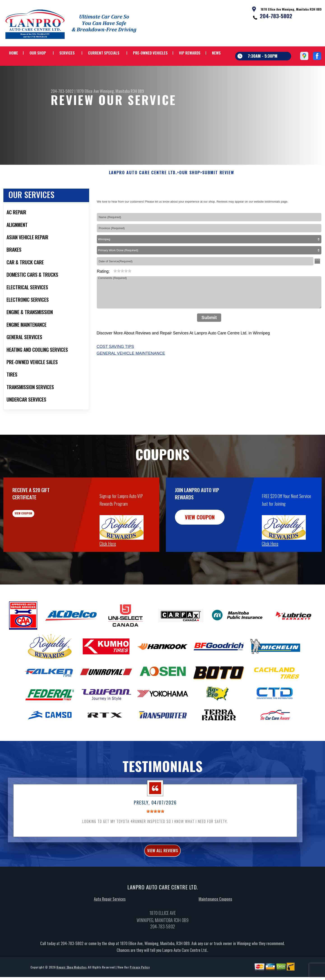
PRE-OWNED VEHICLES (150, 53)
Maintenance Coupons (215, 923)
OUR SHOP (38, 53)
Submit (209, 340)
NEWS (216, 53)
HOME (14, 53)
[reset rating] (111, 292)
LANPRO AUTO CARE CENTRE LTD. (143, 195)
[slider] (122, 293)
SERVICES (67, 53)
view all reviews (163, 874)
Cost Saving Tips (115, 369)
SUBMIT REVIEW (218, 195)
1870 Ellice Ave (88, 91)
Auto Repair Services (110, 923)
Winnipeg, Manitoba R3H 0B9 (122, 91)
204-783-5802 (276, 16)
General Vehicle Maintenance (131, 375)
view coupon (37, 539)
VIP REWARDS (190, 53)
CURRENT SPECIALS (104, 53)
